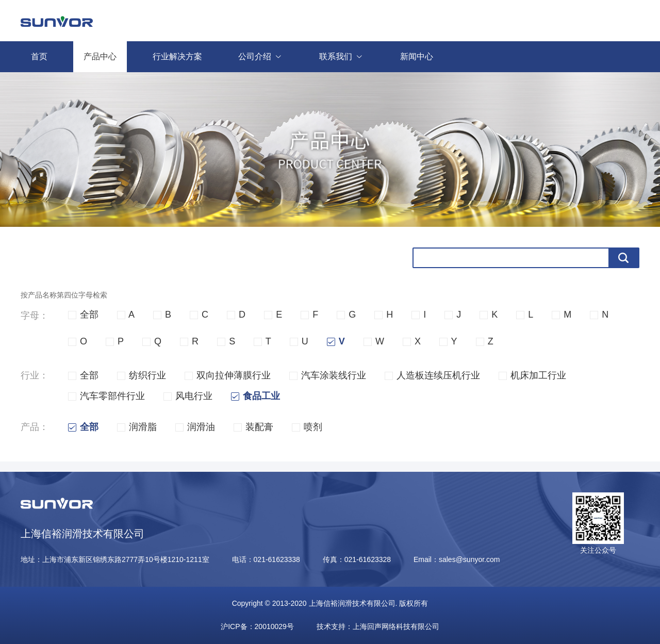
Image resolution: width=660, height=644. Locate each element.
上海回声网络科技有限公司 (396, 626)
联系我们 (347, 57)
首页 (39, 56)
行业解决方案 (177, 56)
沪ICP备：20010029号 (257, 626)
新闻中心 (417, 56)
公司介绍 (266, 57)
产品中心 (100, 56)
